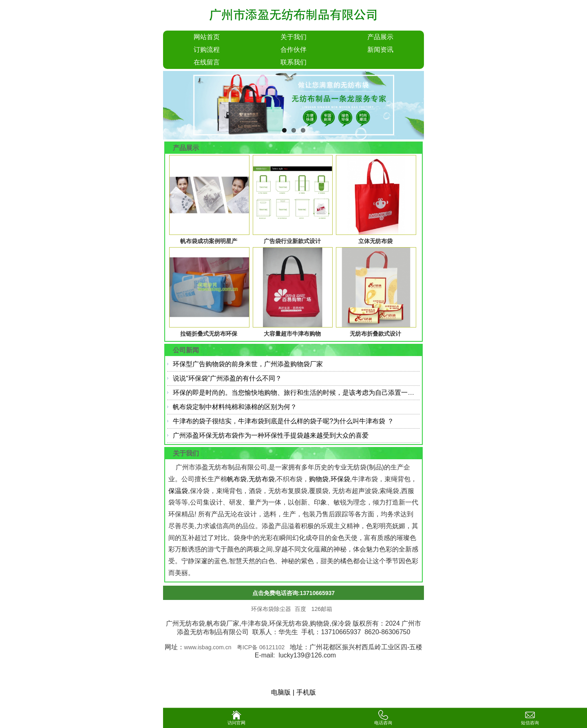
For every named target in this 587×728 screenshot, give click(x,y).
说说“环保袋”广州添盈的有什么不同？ (227, 378)
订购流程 (207, 50)
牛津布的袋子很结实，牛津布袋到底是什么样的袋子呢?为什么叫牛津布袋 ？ (283, 421)
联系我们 (293, 62)
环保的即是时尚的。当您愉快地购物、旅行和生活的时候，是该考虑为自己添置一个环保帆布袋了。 (316, 393)
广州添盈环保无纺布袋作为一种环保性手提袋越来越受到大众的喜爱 (271, 435)
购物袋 (319, 479)
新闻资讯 (380, 50)
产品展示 (380, 37)
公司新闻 (186, 350)
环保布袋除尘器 (271, 609)
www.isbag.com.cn (208, 647)
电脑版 (281, 692)
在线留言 (207, 62)
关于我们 (293, 37)
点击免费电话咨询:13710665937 (293, 593)
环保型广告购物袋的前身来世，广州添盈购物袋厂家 (248, 364)
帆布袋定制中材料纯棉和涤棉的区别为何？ (235, 407)
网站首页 (207, 37)
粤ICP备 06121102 (262, 647)
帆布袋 (237, 479)
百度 (301, 609)
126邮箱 (322, 609)
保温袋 (178, 491)
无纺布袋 (262, 479)
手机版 (306, 692)
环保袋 (340, 479)
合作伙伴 (293, 50)
